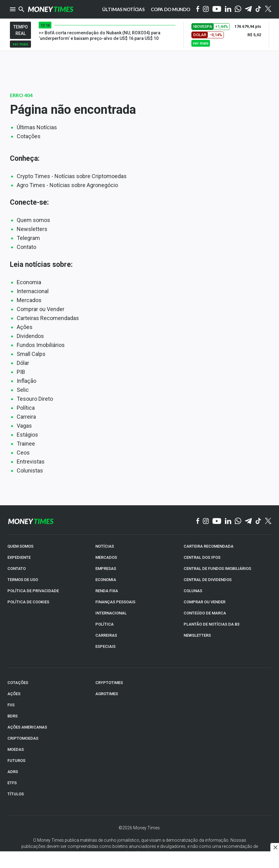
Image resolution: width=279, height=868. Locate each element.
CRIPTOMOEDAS (23, 738)
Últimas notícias (123, 9)
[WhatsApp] (238, 9)
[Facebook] (198, 9)
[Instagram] (206, 9)
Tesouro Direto (35, 399)
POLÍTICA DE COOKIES (28, 602)
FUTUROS (16, 761)
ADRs (13, 772)
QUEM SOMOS (20, 546)
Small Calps (31, 354)
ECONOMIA (106, 580)
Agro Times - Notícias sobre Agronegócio (67, 185)
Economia (29, 282)
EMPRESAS (106, 569)
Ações (25, 327)
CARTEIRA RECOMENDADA (209, 546)
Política (26, 408)
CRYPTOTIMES (109, 683)
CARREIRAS (106, 635)
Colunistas (30, 470)
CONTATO (17, 569)
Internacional (33, 291)
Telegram (28, 238)
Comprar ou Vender (41, 309)
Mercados (29, 300)
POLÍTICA (105, 624)
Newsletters (32, 229)
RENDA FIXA (107, 591)
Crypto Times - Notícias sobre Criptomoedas (72, 176)
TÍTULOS (16, 794)
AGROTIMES (107, 694)
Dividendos (30, 336)
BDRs (13, 716)
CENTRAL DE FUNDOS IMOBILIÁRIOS (217, 569)
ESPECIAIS (105, 646)
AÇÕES (14, 694)
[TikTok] (258, 521)
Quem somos (33, 220)
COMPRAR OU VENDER (205, 602)
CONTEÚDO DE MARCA (205, 613)
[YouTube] (217, 9)
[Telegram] (248, 9)
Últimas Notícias (37, 127)
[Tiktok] (258, 9)
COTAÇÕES (18, 683)
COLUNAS (193, 591)
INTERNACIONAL (111, 613)
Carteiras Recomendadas (48, 318)
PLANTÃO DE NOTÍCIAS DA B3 (211, 624)
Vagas (24, 426)
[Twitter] (268, 9)
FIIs (11, 705)
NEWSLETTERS (197, 635)
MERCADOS (106, 557)
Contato (26, 247)
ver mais (20, 44)
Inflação (26, 381)
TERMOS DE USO (23, 580)
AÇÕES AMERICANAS (27, 727)
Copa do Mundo (170, 9)
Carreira (26, 417)
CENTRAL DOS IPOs (202, 557)
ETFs (12, 783)
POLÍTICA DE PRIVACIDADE (33, 591)
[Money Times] (50, 9)
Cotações (29, 136)
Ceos (23, 453)
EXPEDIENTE (19, 557)
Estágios (27, 435)
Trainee (26, 444)
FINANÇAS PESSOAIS (115, 602)
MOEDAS (16, 749)
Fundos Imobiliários (41, 345)
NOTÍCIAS (105, 546)
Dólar (23, 363)
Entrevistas (31, 462)
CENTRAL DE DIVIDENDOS (208, 580)
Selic (23, 390)
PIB (21, 372)
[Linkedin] (228, 9)
